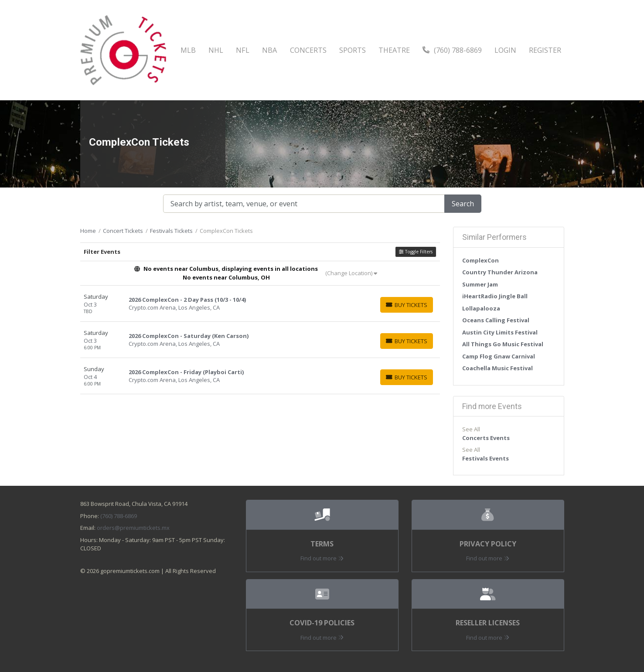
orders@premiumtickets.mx (133, 528)
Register (545, 50)
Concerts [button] (308, 50)
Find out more (322, 558)
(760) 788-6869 (452, 50)
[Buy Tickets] (407, 305)
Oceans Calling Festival (496, 320)
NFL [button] (243, 50)
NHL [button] (216, 50)
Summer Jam (480, 284)
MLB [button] (188, 50)
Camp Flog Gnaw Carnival (499, 356)
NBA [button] (269, 50)
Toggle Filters (416, 252)
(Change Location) (351, 273)
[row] (260, 304)
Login (505, 50)
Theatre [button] (394, 50)
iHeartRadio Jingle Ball (495, 296)
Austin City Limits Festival (500, 332)
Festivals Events (486, 458)
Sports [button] (353, 50)
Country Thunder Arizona (500, 272)
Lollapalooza (481, 308)
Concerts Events (486, 438)
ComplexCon (480, 260)
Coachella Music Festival (497, 368)
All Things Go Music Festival (503, 344)
